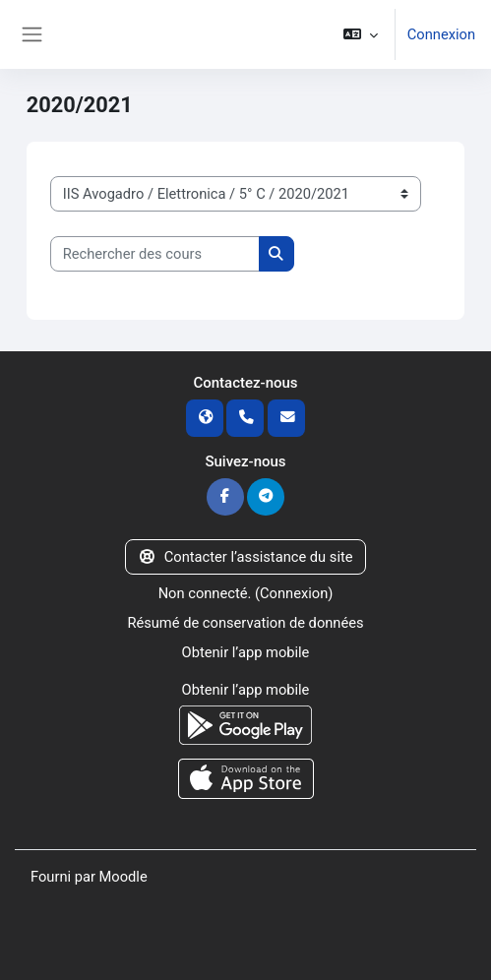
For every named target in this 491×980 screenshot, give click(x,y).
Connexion (441, 34)
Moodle (123, 877)
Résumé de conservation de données (245, 623)
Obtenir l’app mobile (246, 652)
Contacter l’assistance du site (245, 557)
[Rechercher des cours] (155, 254)
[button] (360, 34)
